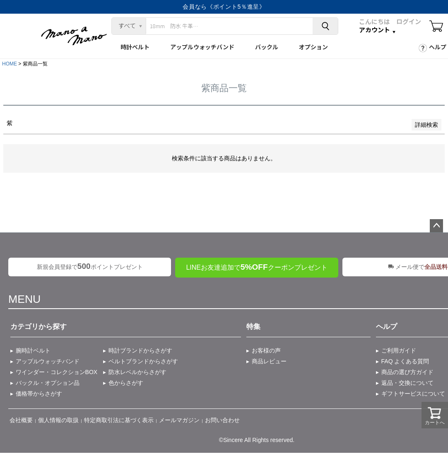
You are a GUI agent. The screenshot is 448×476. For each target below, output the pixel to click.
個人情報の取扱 (58, 420)
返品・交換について (407, 383)
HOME (10, 64)
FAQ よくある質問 (405, 361)
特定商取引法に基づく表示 (119, 420)
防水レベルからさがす (137, 372)
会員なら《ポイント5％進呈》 (224, 7)
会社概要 (21, 420)
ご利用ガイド (399, 350)
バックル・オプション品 (48, 383)
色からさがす (126, 383)
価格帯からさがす (39, 394)
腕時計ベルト (33, 350)
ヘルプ (438, 47)
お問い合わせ (222, 420)
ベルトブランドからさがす (143, 361)
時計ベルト (135, 47)
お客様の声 (266, 350)
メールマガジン (179, 420)
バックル (267, 47)
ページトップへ (436, 226)
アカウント (375, 30)
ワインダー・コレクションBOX (57, 372)
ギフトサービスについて (413, 394)
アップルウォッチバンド (202, 47)
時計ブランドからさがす (140, 350)
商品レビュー (269, 361)
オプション (313, 47)
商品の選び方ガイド (407, 372)
